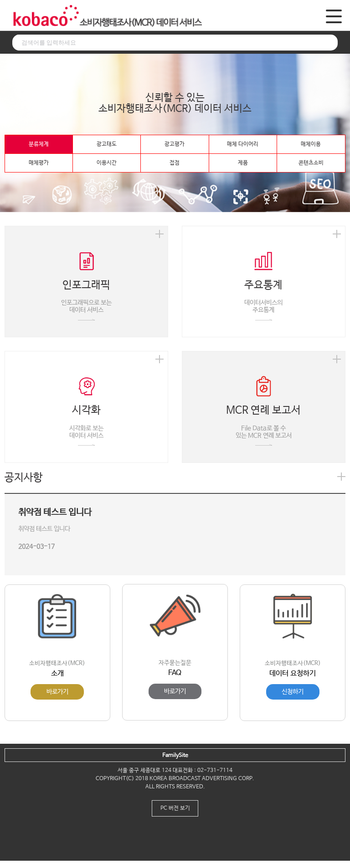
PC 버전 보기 (175, 808)
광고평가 (175, 144)
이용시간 (107, 163)
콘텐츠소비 (311, 163)
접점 (175, 163)
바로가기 (57, 692)
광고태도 (107, 144)
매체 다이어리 (243, 144)
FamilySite (175, 756)
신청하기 (293, 692)
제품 (243, 163)
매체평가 (39, 163)
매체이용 (311, 144)
